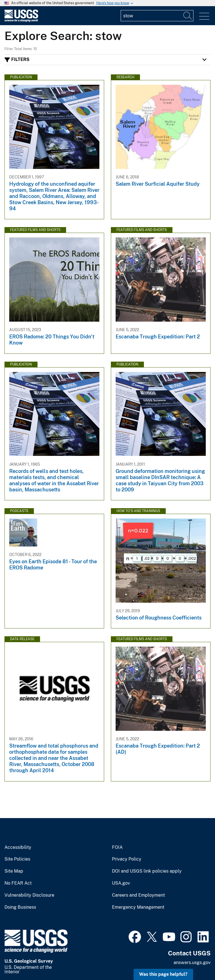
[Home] (21, 21)
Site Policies (17, 859)
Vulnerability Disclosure (29, 895)
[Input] (157, 16)
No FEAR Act (18, 883)
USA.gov (121, 883)
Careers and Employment (138, 895)
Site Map (14, 871)
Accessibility (18, 847)
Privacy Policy (127, 859)
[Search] (188, 16)
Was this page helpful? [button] (163, 974)
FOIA (117, 847)
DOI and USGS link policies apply (147, 871)
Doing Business (20, 907)
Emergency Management (138, 907)
